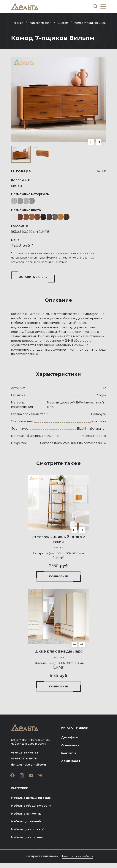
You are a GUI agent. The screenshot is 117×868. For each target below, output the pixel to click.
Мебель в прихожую (27, 817)
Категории (21, 791)
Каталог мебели (76, 729)
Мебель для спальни (28, 842)
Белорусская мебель (77, 861)
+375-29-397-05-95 (26, 754)
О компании (71, 747)
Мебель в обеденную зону (32, 809)
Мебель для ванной (27, 825)
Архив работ (72, 764)
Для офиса (70, 739)
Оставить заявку (35, 277)
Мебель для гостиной (29, 833)
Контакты (69, 755)
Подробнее (58, 577)
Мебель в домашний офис (32, 801)
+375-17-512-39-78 (25, 760)
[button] (91, 142)
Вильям (17, 186)
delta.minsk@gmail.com (30, 767)
